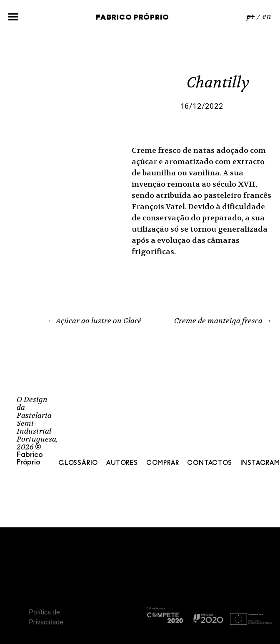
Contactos (209, 463)
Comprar (163, 463)
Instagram (260, 463)
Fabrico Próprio (132, 18)
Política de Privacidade (46, 617)
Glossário (78, 463)
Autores (122, 463)
